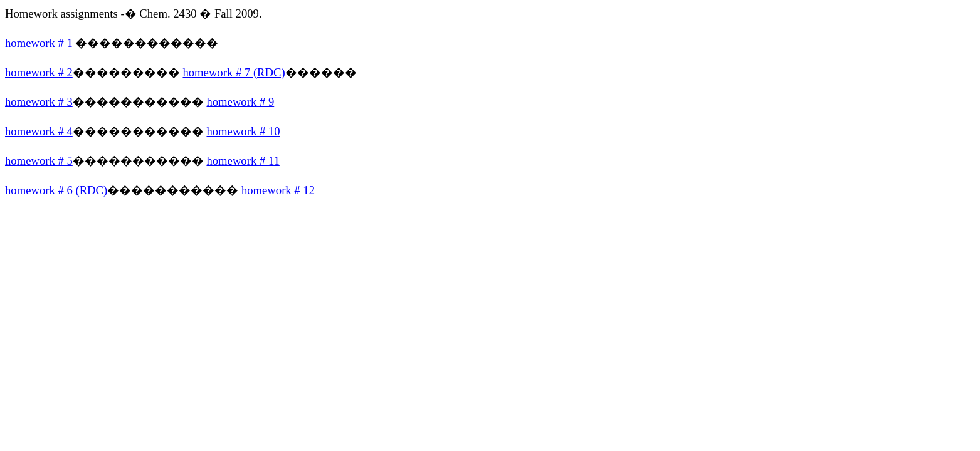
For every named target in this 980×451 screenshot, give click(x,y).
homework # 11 (243, 161)
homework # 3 (39, 102)
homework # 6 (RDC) (56, 190)
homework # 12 (278, 190)
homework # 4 (39, 131)
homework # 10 (243, 131)
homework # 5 (39, 161)
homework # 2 (39, 72)
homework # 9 (240, 102)
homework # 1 (40, 43)
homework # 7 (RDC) (234, 72)
